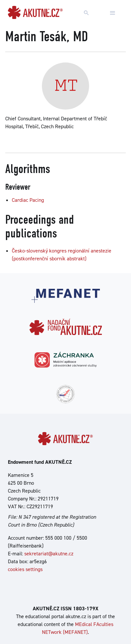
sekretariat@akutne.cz (49, 554)
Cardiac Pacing (28, 200)
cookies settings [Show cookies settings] (25, 569)
